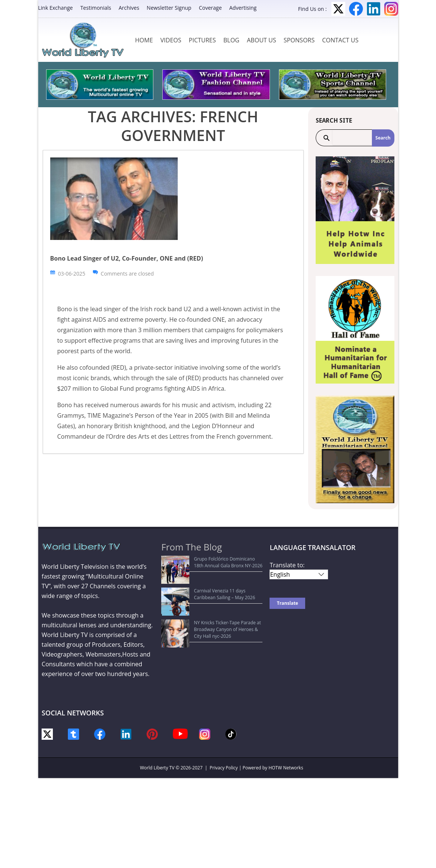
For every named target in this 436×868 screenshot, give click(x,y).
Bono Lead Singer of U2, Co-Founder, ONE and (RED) (127, 258)
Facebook (356, 9)
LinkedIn (374, 9)
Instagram (391, 9)
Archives (129, 8)
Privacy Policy (224, 768)
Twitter (338, 9)
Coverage (210, 8)
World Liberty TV (157, 768)
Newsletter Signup (169, 8)
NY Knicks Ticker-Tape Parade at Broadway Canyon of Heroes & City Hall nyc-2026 (210, 598)
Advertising (243, 8)
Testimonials (96, 8)
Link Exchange (56, 8)
